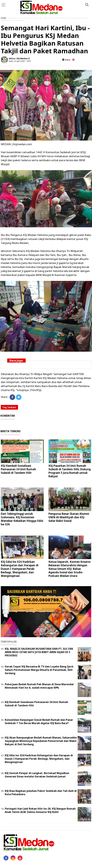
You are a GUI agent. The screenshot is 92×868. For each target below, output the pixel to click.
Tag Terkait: (9, 407)
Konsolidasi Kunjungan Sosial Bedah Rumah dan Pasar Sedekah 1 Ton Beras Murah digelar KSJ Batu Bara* (39, 721)
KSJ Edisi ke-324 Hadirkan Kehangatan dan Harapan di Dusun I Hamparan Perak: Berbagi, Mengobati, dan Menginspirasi (20, 569)
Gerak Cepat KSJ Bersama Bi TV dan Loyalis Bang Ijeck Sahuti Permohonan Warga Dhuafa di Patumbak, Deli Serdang (39, 670)
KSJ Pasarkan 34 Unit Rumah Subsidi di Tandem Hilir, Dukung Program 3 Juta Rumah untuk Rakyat (70, 471)
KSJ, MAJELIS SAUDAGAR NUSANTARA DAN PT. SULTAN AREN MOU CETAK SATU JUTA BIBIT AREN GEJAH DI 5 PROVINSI (39, 652)
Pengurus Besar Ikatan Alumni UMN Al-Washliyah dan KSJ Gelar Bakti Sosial (69, 517)
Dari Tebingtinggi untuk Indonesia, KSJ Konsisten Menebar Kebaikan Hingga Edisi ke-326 (22, 519)
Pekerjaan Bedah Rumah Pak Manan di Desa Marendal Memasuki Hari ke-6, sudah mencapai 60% (39, 686)
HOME (3, 18)
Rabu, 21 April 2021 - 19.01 (20, 61)
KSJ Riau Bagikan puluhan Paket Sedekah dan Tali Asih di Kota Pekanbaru (41, 793)
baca (66, 60)
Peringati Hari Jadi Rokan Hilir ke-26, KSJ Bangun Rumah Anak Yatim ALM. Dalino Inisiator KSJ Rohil (40, 810)
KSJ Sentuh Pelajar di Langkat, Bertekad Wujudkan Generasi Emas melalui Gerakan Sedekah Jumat (37, 775)
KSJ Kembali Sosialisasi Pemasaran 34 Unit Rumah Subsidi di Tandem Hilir (18, 469)
